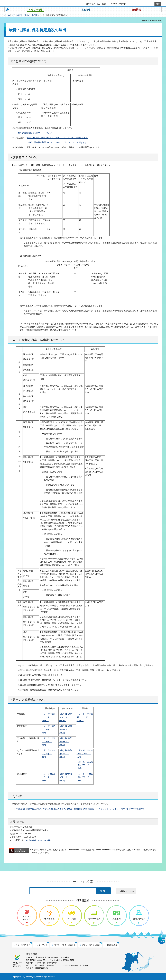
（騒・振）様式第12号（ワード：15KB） (85, 754)
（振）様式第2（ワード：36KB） (66, 729)
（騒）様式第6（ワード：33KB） (48, 754)
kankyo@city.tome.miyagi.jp (38, 840)
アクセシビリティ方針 (91, 945)
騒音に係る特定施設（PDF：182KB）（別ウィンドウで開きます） (57, 138)
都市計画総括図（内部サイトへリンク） (36, 133)
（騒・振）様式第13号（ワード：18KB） (85, 765)
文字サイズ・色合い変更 (96, 4)
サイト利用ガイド (23, 945)
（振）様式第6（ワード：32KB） (66, 754)
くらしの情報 (17, 15)
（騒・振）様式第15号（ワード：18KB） (85, 777)
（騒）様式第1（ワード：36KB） (48, 717)
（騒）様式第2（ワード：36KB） (48, 729)
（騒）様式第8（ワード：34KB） (48, 777)
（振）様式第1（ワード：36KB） (66, 717)
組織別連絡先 (112, 945)
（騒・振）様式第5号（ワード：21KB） (85, 717)
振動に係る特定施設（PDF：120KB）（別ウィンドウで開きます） (58, 142)
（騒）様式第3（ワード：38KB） (48, 742)
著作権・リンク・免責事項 (65, 945)
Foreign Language (118, 4)
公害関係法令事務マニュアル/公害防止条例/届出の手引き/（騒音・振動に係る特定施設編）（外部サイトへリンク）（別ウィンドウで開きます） (79, 809)
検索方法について (127, 891)
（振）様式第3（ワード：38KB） (66, 742)
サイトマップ (42, 945)
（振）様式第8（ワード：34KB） (66, 777)
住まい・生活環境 (32, 15)
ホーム (7, 15)
